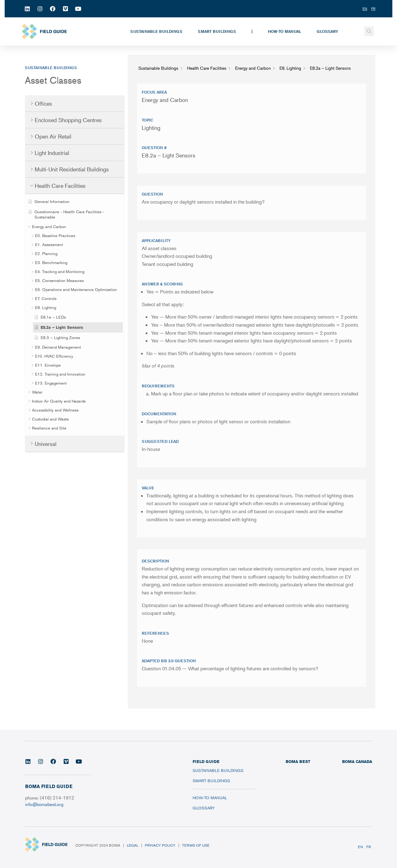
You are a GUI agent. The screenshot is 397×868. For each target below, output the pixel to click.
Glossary (327, 31)
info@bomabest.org (44, 804)
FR (369, 847)
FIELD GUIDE (206, 761)
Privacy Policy (160, 845)
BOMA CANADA (357, 761)
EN (361, 847)
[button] (369, 31)
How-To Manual (285, 31)
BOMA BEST (298, 761)
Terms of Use (196, 845)
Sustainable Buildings (156, 31)
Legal (133, 845)
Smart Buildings (217, 31)
